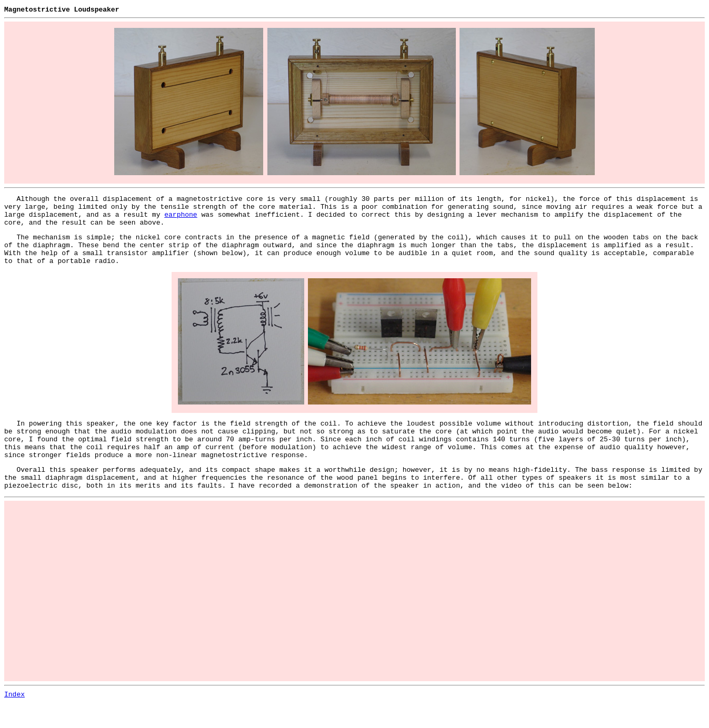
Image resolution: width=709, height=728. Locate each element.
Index (14, 719)
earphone (181, 219)
